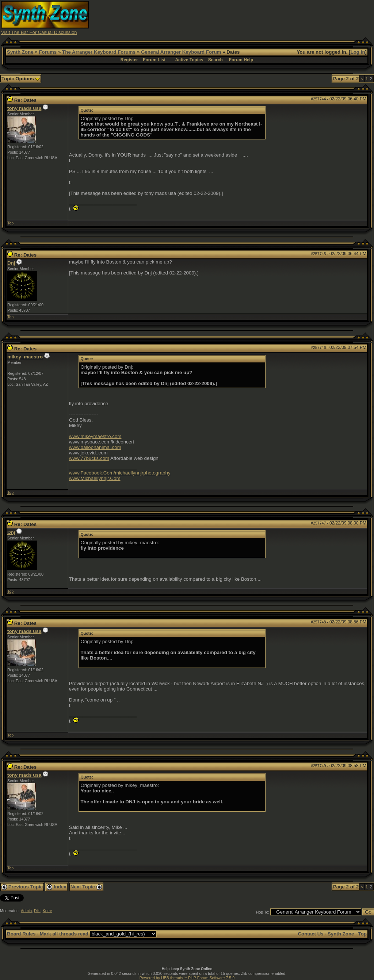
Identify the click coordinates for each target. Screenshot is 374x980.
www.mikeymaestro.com (95, 436)
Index (57, 887)
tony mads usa (24, 108)
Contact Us (310, 934)
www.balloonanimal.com (95, 447)
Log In (358, 52)
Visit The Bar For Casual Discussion (39, 32)
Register (129, 60)
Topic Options (21, 79)
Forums (48, 52)
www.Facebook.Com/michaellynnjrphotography (120, 473)
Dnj (11, 263)
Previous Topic (22, 887)
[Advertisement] (240, 18)
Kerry (47, 911)
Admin (26, 911)
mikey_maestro (25, 357)
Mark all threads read (64, 934)
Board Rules (21, 934)
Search (215, 60)
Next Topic (86, 887)
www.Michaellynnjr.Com (95, 478)
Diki (37, 911)
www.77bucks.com (89, 458)
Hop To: (263, 912)
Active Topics (189, 60)
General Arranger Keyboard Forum (181, 52)
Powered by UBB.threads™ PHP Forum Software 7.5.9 (187, 978)
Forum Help (241, 60)
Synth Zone (20, 52)
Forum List (154, 60)
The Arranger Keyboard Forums (99, 52)
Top (10, 223)
